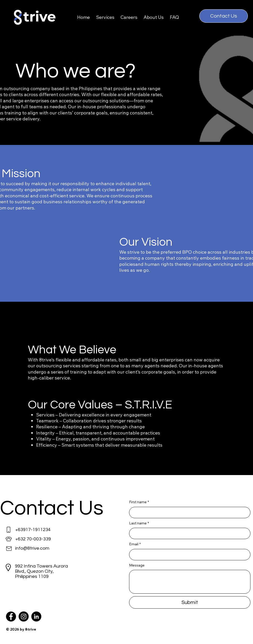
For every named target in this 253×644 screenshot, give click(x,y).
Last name (139, 523)
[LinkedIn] (36, 616)
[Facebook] (11, 616)
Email (135, 544)
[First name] (188, 513)
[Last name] (188, 533)
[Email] (188, 555)
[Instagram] (24, 616)
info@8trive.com (32, 548)
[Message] (190, 582)
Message (137, 565)
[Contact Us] (224, 16)
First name (139, 502)
